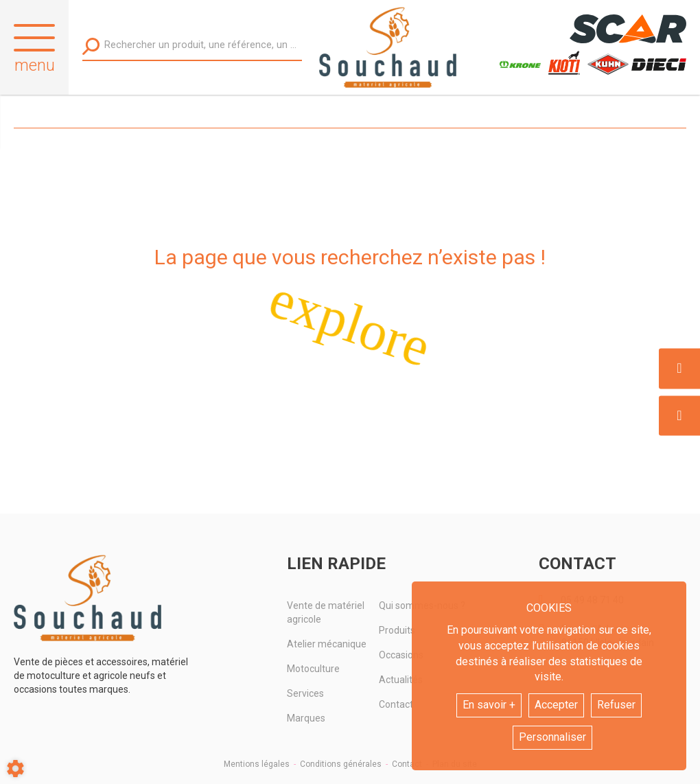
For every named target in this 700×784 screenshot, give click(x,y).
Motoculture (313, 669)
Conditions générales (341, 764)
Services (305, 693)
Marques (306, 718)
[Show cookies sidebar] (15, 769)
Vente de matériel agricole (326, 612)
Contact (407, 764)
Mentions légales (257, 764)
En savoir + (489, 705)
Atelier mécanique (327, 644)
